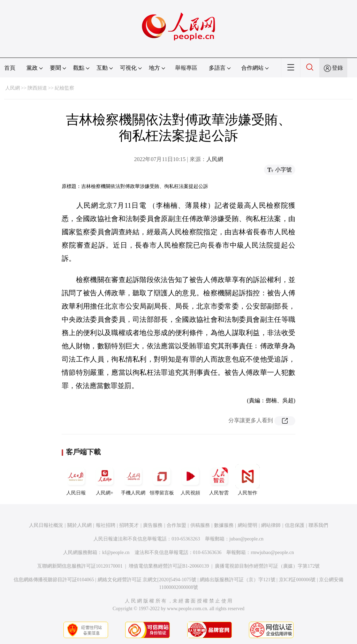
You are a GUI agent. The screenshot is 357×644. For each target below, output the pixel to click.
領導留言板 (162, 480)
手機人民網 (133, 480)
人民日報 (76, 480)
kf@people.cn (116, 552)
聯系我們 (318, 525)
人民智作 (248, 480)
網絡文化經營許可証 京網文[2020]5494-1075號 (147, 580)
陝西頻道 (37, 88)
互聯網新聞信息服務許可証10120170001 (80, 566)
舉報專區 (186, 68)
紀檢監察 (64, 88)
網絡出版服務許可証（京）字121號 (238, 580)
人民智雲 (219, 480)
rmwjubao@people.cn (272, 552)
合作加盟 (176, 525)
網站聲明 (248, 525)
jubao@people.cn (246, 539)
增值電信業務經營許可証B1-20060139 (169, 566)
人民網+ (105, 480)
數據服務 (224, 525)
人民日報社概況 (46, 525)
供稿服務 (200, 525)
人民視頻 (190, 480)
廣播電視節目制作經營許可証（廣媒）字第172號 (267, 566)
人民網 (13, 88)
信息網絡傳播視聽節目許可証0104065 (54, 580)
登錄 (337, 68)
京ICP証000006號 (297, 580)
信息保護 (295, 525)
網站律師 (271, 525)
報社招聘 (106, 525)
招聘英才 (129, 525)
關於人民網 (79, 525)
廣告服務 (153, 525)
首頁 (10, 68)
